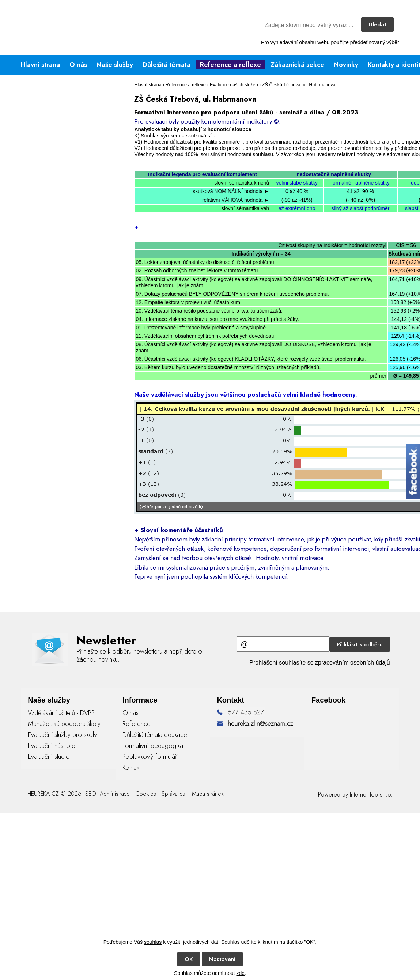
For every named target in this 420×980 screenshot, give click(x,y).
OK (189, 959)
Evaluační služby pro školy (62, 735)
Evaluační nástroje (52, 746)
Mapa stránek (208, 794)
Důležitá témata (167, 65)
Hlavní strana (40, 65)
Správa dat (174, 794)
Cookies (146, 794)
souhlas (153, 942)
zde (240, 973)
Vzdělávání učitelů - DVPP (61, 713)
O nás (78, 65)
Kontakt (131, 768)
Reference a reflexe (230, 65)
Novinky (346, 65)
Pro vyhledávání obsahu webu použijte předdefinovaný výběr (330, 42)
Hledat (377, 24)
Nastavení (222, 959)
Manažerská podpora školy (64, 724)
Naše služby (115, 65)
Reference (137, 724)
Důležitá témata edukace (155, 735)
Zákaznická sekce (297, 65)
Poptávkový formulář (150, 757)
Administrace (115, 794)
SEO (90, 794)
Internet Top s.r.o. (371, 794)
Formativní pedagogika (153, 746)
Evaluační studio (49, 757)
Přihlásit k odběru (360, 644)
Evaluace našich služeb (234, 85)
